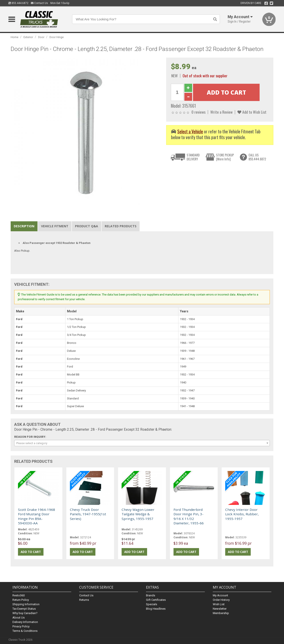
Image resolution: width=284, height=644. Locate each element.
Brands (151, 595)
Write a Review (221, 112)
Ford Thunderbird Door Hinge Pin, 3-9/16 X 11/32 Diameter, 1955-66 (189, 516)
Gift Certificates (156, 600)
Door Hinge (57, 37)
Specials (152, 604)
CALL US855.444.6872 (257, 157)
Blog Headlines (156, 609)
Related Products (121, 226)
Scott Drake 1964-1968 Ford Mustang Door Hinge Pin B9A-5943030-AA (36, 516)
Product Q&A (87, 226)
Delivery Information (25, 622)
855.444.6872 (18, 3)
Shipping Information (26, 604)
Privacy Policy (21, 626)
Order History (221, 600)
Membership (221, 613)
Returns (84, 600)
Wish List (219, 604)
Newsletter (220, 609)
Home (15, 37)
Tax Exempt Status (24, 609)
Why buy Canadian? (25, 613)
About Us (19, 618)
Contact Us (39, 3)
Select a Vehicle (190, 131)
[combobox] (142, 443)
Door (41, 37)
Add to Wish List (252, 112)
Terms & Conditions (25, 631)
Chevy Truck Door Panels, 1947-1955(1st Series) (88, 514)
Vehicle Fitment (55, 226)
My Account (220, 595)
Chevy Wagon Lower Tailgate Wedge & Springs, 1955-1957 (138, 514)
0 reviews (198, 112)
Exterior (28, 37)
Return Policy (21, 600)
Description (24, 226)
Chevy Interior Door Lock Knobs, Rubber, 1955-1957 (242, 514)
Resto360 (19, 595)
